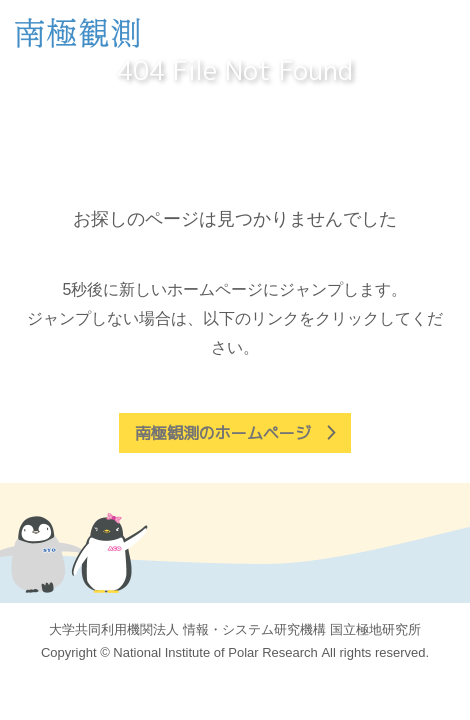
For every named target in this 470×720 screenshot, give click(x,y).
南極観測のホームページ (223, 433)
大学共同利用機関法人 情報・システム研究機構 (234, 629)
